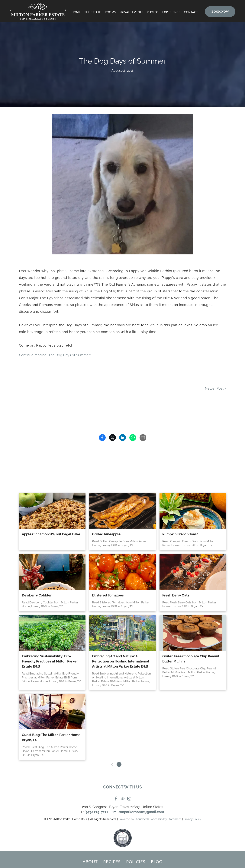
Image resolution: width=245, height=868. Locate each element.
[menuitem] (74, 12)
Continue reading (55, 355)
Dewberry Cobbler (37, 595)
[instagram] (129, 799)
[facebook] (116, 799)
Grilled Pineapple (106, 534)
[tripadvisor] (123, 799)
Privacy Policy (192, 819)
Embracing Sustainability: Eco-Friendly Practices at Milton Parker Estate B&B (50, 661)
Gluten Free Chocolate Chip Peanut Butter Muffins (191, 659)
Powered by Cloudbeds (134, 819)
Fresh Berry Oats (176, 595)
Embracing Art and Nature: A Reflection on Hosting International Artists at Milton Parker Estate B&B (121, 661)
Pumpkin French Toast (180, 534)
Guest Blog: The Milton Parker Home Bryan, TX (51, 737)
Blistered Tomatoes (108, 595)
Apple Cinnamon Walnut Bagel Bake (51, 534)
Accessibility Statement (166, 819)
